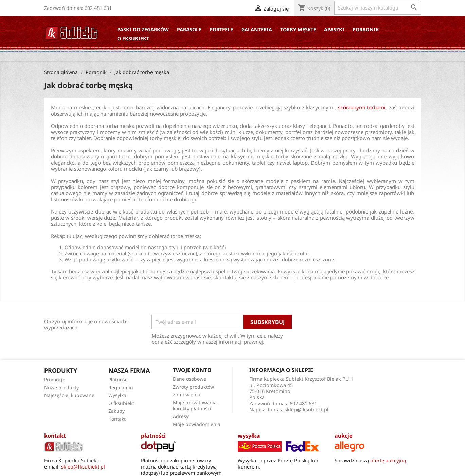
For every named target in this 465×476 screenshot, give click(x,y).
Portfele (221, 29)
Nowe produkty (61, 387)
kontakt (55, 436)
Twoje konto (192, 370)
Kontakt (117, 419)
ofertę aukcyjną (388, 461)
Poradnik (366, 29)
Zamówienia (187, 395)
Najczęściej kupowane (69, 395)
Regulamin (121, 387)
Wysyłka (117, 395)
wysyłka (249, 436)
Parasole (189, 29)
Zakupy (117, 411)
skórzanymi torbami (362, 107)
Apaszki (334, 29)
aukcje (344, 436)
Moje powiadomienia (197, 424)
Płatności (119, 380)
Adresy (181, 416)
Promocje (55, 380)
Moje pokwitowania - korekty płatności (196, 405)
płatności (153, 436)
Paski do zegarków (143, 29)
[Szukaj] (378, 8)
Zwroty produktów (193, 387)
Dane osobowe (190, 379)
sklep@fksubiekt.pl (307, 410)
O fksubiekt (133, 39)
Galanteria (257, 29)
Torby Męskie (298, 29)
